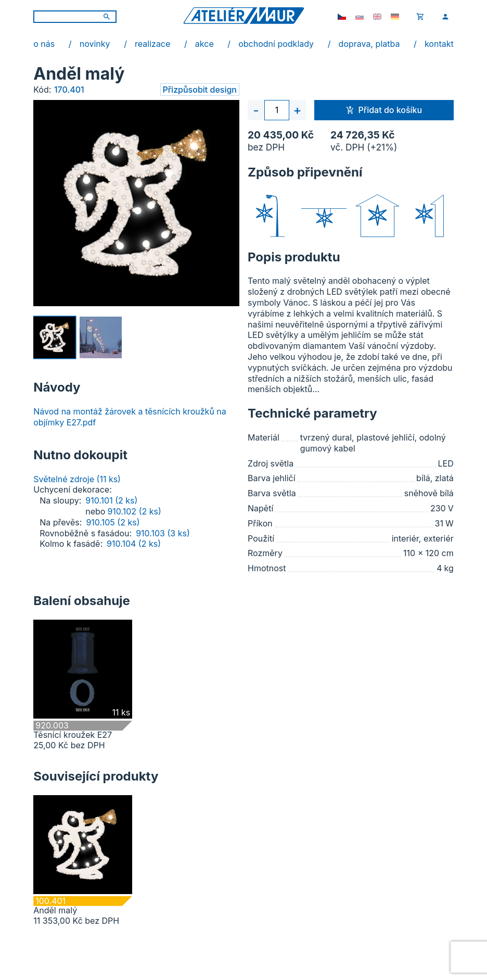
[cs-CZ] (342, 17)
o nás (44, 44)
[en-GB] (377, 17)
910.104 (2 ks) (134, 544)
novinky (95, 44)
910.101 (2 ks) (111, 500)
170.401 (69, 90)
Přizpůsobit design (200, 90)
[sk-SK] (360, 17)
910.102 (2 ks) (134, 511)
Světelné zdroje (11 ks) (77, 479)
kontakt (439, 44)
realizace (152, 44)
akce (204, 44)
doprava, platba (369, 44)
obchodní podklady (276, 44)
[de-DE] (395, 17)
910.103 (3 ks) (163, 533)
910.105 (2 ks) (113, 522)
